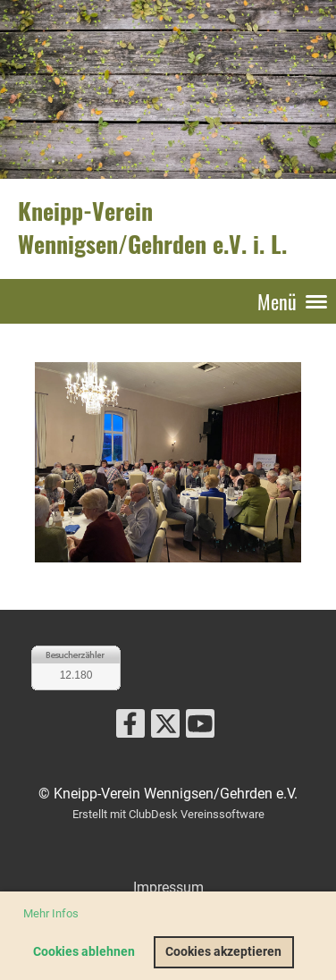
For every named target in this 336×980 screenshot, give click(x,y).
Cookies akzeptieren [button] (223, 952)
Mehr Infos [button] (51, 913)
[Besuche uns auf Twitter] (165, 728)
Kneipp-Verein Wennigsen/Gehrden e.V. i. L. (152, 228)
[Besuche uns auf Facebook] (130, 728)
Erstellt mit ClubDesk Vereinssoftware (168, 814)
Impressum (168, 887)
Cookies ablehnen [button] (84, 952)
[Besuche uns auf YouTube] (200, 728)
